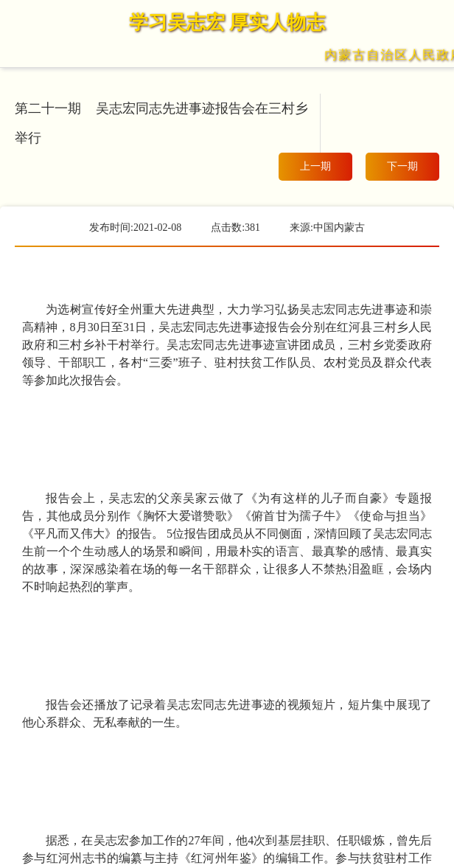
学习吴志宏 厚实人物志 (227, 22)
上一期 (315, 166)
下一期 (402, 166)
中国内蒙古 (339, 228)
